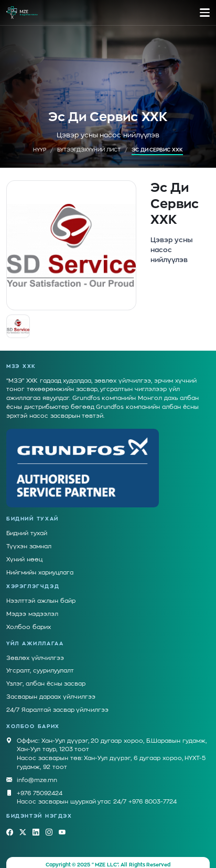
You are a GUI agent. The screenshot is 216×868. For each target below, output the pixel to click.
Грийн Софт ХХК (108, 863)
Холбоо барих (29, 618)
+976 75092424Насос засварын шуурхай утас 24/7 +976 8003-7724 (97, 788)
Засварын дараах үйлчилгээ (51, 687)
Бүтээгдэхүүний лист (89, 150)
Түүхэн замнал (29, 537)
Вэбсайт (67, 863)
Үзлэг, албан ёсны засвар (46, 674)
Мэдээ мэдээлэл (32, 605)
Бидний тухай (27, 524)
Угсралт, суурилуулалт (40, 661)
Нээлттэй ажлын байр (41, 592)
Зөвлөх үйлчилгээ (35, 649)
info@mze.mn (37, 771)
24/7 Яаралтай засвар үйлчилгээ (57, 701)
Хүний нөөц (24, 550)
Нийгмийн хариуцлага (40, 563)
